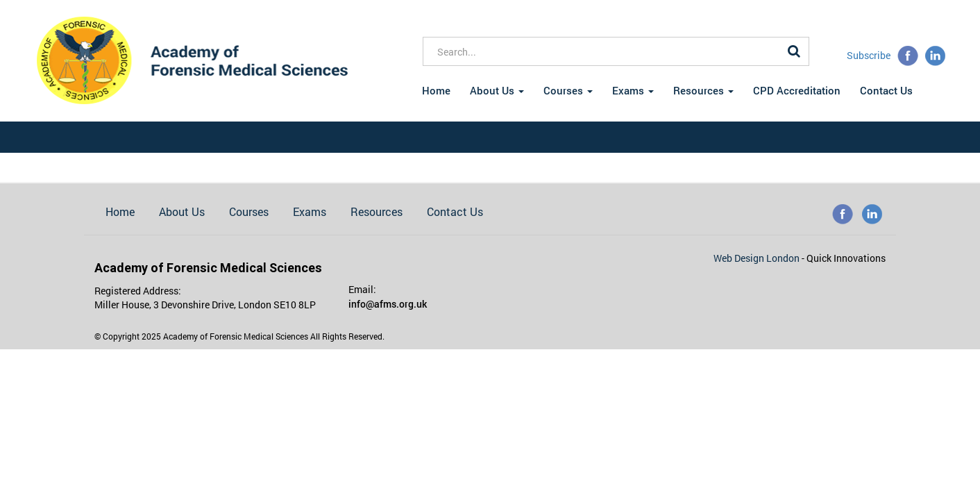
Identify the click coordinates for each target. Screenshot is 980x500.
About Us (497, 90)
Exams (633, 90)
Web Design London (758, 258)
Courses (568, 90)
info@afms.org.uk (388, 304)
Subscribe (869, 55)
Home (436, 90)
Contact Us (886, 90)
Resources (703, 90)
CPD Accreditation (797, 90)
